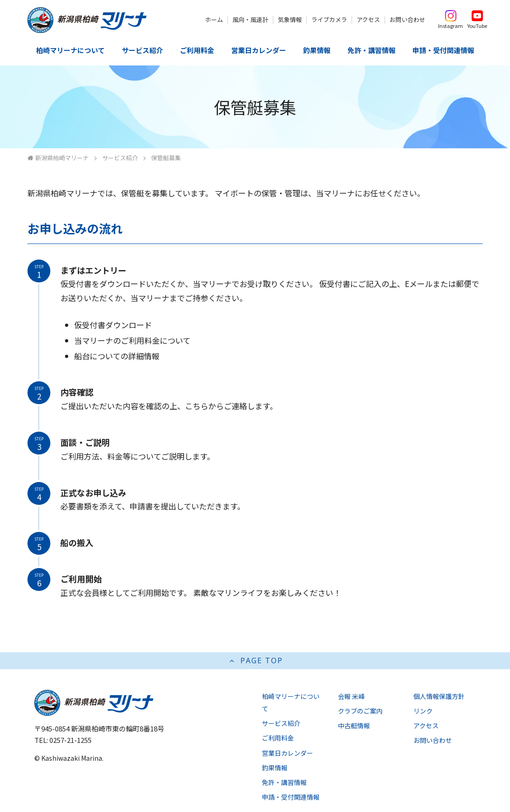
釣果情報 (317, 50)
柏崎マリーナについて (71, 50)
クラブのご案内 (360, 711)
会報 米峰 (351, 696)
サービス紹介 (142, 50)
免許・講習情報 (372, 50)
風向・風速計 (250, 20)
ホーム (214, 20)
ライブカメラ (329, 20)
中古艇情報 (354, 725)
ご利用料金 (197, 50)
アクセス (368, 20)
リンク (423, 711)
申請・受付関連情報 (443, 50)
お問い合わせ (407, 20)
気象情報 (290, 20)
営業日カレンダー (259, 50)
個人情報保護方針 (439, 696)
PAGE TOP (255, 660)
